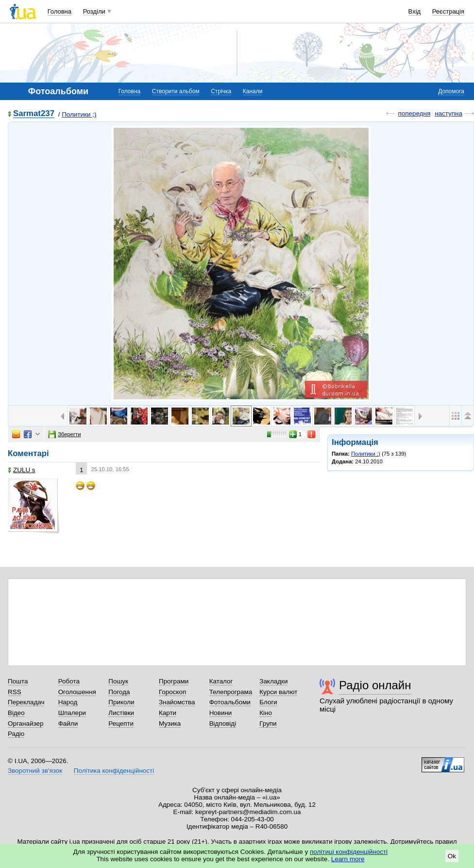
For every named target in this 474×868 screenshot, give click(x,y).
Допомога (451, 91)
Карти (168, 713)
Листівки (121, 713)
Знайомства (177, 702)
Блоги (268, 702)
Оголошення (77, 692)
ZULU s (22, 470)
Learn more (348, 859)
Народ (68, 702)
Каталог (221, 681)
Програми (174, 681)
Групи (268, 723)
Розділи (94, 11)
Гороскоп (172, 692)
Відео (16, 713)
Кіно (266, 713)
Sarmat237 (34, 114)
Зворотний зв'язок (35, 771)
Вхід (415, 11)
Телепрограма (231, 692)
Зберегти (65, 434)
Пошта (18, 681)
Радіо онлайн (375, 685)
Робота (69, 681)
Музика (170, 723)
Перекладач (26, 702)
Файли (68, 723)
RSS (15, 692)
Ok (452, 856)
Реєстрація (448, 11)
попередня (414, 113)
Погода (119, 692)
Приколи (121, 702)
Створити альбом (176, 91)
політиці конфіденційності (349, 852)
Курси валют (278, 692)
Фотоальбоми (230, 702)
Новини (221, 713)
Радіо (16, 734)
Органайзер (25, 723)
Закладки (273, 681)
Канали (253, 91)
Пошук (118, 681)
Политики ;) (79, 114)
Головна (59, 11)
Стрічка (221, 91)
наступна (449, 113)
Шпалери (72, 713)
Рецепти (121, 723)
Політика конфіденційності (114, 771)
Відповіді (223, 723)
